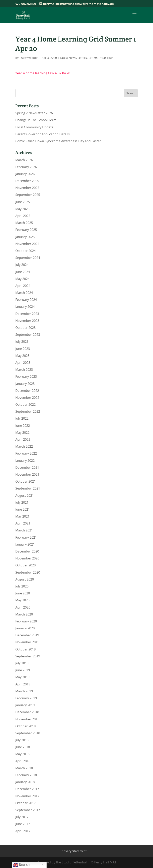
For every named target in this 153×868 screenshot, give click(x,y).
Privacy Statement (74, 851)
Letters (82, 58)
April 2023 (23, 363)
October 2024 (25, 251)
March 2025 (24, 223)
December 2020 (27, 551)
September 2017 (28, 810)
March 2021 (24, 530)
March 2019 (24, 691)
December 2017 (27, 789)
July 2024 (22, 265)
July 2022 (22, 418)
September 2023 (28, 335)
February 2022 (26, 453)
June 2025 (23, 202)
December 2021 (27, 467)
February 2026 (26, 167)
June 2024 (23, 272)
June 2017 (23, 824)
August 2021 (25, 495)
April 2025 (23, 216)
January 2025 (25, 237)
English (21, 865)
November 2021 (27, 474)
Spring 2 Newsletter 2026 (34, 113)
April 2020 (23, 607)
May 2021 (22, 516)
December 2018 (27, 712)
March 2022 (24, 446)
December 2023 (27, 314)
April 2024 (23, 286)
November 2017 (27, 796)
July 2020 (22, 586)
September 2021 (28, 488)
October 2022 (25, 404)
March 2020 (24, 614)
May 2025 (22, 209)
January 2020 (25, 628)
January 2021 (25, 544)
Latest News (68, 58)
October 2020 (25, 565)
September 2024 (28, 258)
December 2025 (27, 181)
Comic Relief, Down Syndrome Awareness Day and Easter (58, 141)
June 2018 (23, 747)
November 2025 (27, 188)
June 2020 (23, 593)
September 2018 (28, 733)
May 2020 (22, 600)
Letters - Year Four (101, 58)
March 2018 (24, 768)
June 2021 (23, 509)
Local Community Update (34, 127)
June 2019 (23, 670)
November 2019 (27, 642)
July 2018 (22, 740)
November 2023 (27, 321)
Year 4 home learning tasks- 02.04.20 (43, 73)
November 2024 (27, 244)
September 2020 (28, 572)
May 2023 (22, 356)
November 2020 (27, 558)
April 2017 (23, 831)
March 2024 (24, 293)
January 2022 (25, 461)
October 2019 (25, 649)
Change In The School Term (36, 120)
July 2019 (22, 663)
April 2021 (23, 523)
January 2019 (25, 705)
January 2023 (25, 384)
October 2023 (25, 328)
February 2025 (26, 230)
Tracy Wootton (29, 58)
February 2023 (26, 376)
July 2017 (22, 817)
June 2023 (23, 349)
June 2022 (23, 426)
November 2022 (27, 398)
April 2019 (23, 684)
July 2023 (22, 342)
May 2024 (22, 279)
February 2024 (26, 300)
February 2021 (26, 537)
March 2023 (24, 370)
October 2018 (25, 726)
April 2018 (23, 761)
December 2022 (27, 391)
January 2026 (25, 174)
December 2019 (27, 635)
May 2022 (22, 433)
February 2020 (26, 621)
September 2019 (28, 656)
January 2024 (25, 307)
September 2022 (28, 411)
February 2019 (26, 698)
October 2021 (25, 481)
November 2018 (27, 719)
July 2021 (22, 502)
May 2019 (22, 677)
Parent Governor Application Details (43, 134)
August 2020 (25, 579)
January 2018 (25, 782)
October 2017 (25, 803)
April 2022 (23, 439)
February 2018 (26, 775)
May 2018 (22, 754)
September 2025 (28, 195)
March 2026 (24, 160)
